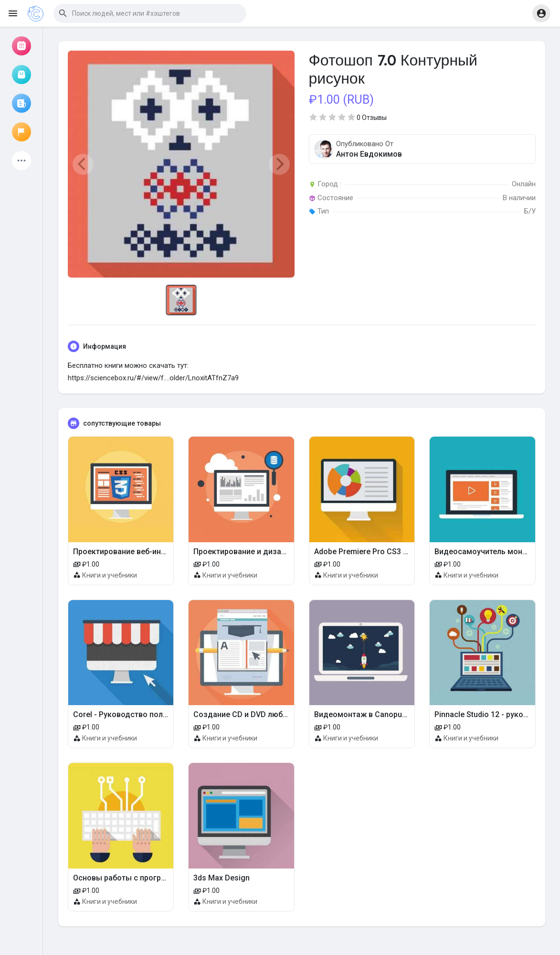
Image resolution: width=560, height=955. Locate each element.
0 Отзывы (372, 118)
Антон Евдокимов (369, 154)
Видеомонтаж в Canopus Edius (371, 714)
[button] (150, 13)
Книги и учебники (110, 575)
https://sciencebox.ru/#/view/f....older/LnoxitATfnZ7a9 (153, 378)
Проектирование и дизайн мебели (256, 552)
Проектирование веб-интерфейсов (137, 552)
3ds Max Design (222, 878)
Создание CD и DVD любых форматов (263, 714)
